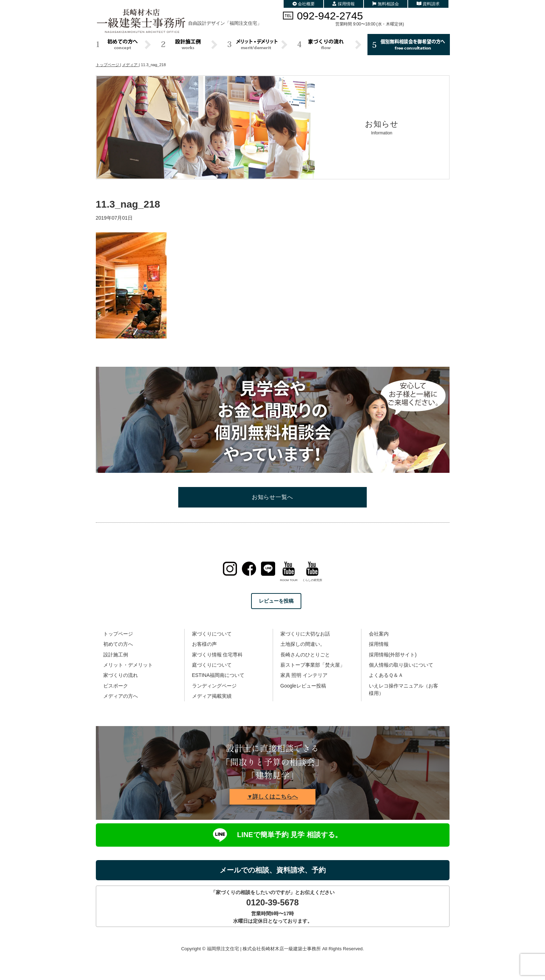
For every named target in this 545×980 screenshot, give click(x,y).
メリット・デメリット (128, 665)
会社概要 (304, 4)
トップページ (118, 634)
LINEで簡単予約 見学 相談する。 (272, 835)
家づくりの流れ (121, 675)
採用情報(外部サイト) (393, 655)
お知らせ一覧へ (272, 497)
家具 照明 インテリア (304, 675)
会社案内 (379, 634)
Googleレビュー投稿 (303, 686)
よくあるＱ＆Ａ (386, 675)
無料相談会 (386, 4)
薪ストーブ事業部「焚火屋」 (313, 665)
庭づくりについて (212, 665)
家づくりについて (212, 634)
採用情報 (344, 4)
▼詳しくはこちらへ (273, 797)
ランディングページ (214, 686)
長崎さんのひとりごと (305, 655)
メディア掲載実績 (212, 696)
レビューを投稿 (276, 601)
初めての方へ (118, 644)
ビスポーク (116, 686)
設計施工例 (116, 655)
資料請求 (428, 4)
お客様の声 (204, 644)
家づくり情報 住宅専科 (218, 655)
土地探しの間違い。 (303, 644)
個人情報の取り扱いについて (401, 665)
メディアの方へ (121, 696)
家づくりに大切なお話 (305, 634)
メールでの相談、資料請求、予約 (273, 870)
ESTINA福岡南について (218, 675)
